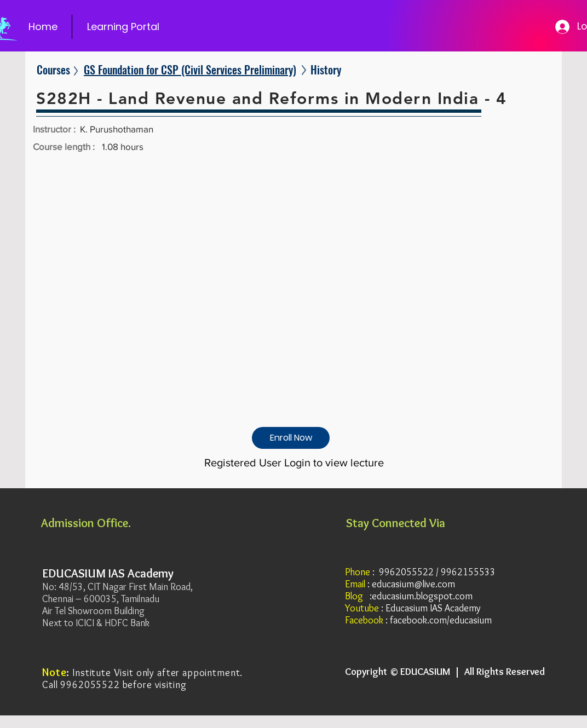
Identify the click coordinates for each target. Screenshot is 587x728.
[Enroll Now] (291, 438)
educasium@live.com (413, 584)
